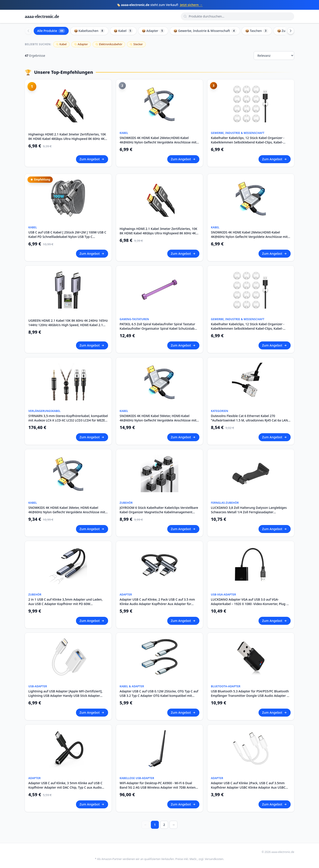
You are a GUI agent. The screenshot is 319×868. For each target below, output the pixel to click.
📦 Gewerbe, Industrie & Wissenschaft (205, 31)
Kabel (61, 44)
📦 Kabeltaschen (89, 31)
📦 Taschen (257, 31)
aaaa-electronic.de (42, 16)
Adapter (81, 44)
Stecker (136, 44)
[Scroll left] (28, 31)
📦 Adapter (153, 31)
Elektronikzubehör (109, 44)
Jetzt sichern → (191, 5)
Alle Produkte (51, 31)
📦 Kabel (123, 31)
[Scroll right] (291, 31)
